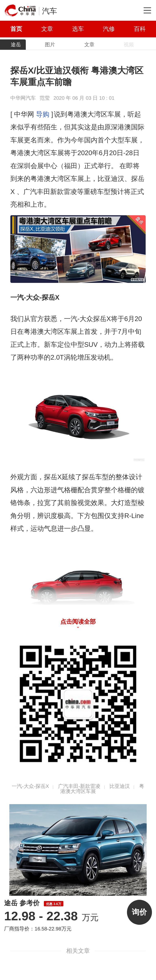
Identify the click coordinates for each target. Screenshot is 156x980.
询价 (139, 912)
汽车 (50, 11)
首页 (16, 29)
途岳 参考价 (34, 903)
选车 (78, 29)
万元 (51, 917)
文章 (47, 29)
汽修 (109, 29)
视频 (129, 45)
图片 (50, 45)
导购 (43, 114)
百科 (140, 29)
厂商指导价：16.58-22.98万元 (38, 929)
